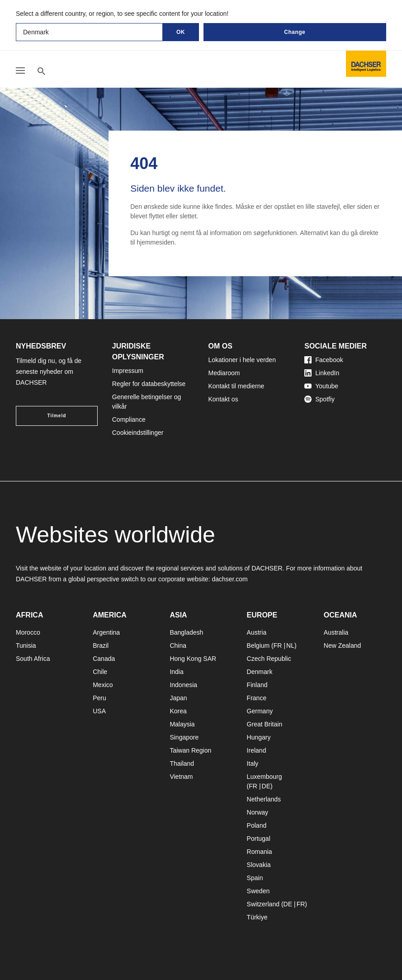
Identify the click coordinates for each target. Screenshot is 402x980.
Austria (257, 632)
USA (99, 711)
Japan (178, 698)
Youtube (321, 386)
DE (266, 786)
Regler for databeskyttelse (149, 384)
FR (278, 645)
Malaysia (182, 724)
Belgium (258, 645)
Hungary (259, 737)
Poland (257, 825)
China (178, 645)
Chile (100, 672)
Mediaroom (224, 373)
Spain (255, 878)
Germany (260, 711)
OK (181, 32)
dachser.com (229, 579)
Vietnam (181, 777)
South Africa (33, 659)
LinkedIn (322, 373)
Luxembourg (265, 777)
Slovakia (259, 865)
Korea (178, 711)
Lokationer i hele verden (242, 360)
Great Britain (265, 724)
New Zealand (343, 645)
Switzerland (263, 904)
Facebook (324, 360)
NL (290, 645)
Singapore (184, 737)
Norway (258, 812)
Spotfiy (319, 399)
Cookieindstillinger (138, 433)
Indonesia (183, 685)
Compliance (129, 419)
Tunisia (26, 645)
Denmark (260, 672)
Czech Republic (269, 659)
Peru (99, 698)
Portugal (259, 839)
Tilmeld (57, 416)
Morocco (28, 632)
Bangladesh (186, 632)
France (257, 698)
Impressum (128, 371)
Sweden (258, 891)
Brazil (101, 645)
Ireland (257, 750)
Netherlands (264, 799)
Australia (336, 632)
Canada (104, 659)
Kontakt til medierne (236, 386)
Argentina (106, 632)
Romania (260, 852)
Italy (253, 763)
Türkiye (257, 917)
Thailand (182, 763)
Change (295, 32)
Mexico (103, 685)
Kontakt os (223, 399)
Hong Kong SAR (193, 659)
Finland (257, 685)
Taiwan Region (190, 750)
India (176, 672)
